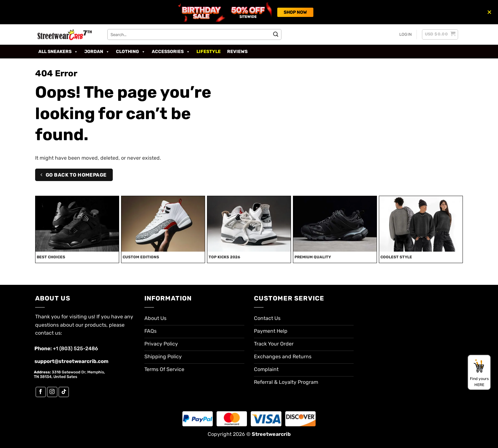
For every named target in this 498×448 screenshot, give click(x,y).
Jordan (97, 52)
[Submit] (276, 34)
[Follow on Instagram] (52, 392)
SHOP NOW (295, 12)
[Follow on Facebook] (41, 392)
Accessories (171, 52)
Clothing (131, 52)
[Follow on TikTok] (64, 392)
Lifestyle (209, 52)
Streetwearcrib (271, 434)
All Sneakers (58, 52)
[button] (406, 34)
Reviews (237, 52)
